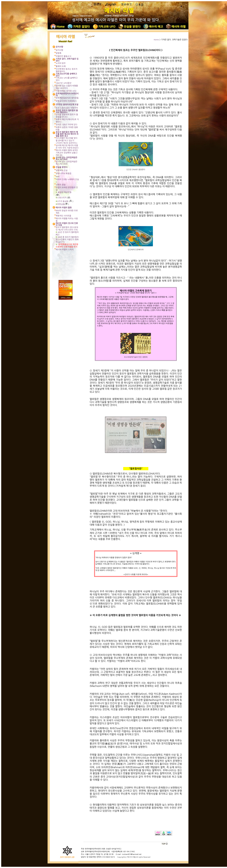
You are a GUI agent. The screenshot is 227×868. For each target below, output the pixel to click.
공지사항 (59, 50)
